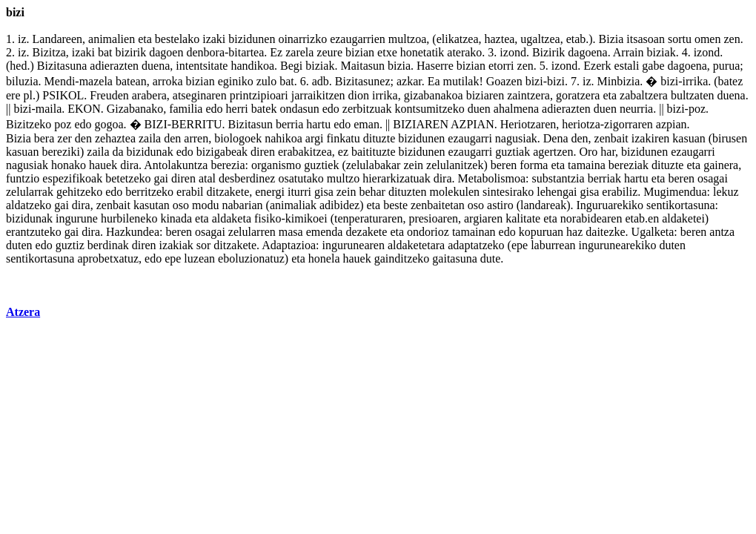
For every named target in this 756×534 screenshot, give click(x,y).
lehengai (557, 192)
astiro (500, 205)
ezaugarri (470, 138)
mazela (96, 81)
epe (520, 245)
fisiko (268, 218)
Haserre (435, 66)
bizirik (131, 52)
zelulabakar (374, 165)
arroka (168, 81)
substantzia (558, 178)
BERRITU (196, 124)
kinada (176, 218)
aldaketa (232, 218)
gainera (721, 165)
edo (214, 109)
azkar (409, 81)
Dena (556, 138)
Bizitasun (251, 124)
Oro (588, 152)
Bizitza (49, 52)
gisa (324, 192)
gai (161, 178)
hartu (318, 124)
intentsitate (202, 66)
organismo (276, 165)
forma (534, 165)
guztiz (70, 245)
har (608, 152)
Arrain (629, 52)
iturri (299, 192)
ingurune (77, 218)
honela (324, 258)
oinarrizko (302, 39)
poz (697, 109)
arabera (149, 95)
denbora (205, 52)
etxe (387, 52)
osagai (713, 178)
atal (207, 178)
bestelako (177, 39)
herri (237, 109)
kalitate (523, 218)
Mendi (60, 81)
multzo (343, 178)
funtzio (23, 178)
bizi (534, 81)
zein (413, 165)
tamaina (587, 165)
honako (69, 165)
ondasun (299, 109)
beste (395, 205)
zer (64, 138)
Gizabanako (135, 109)
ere (13, 95)
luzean (199, 258)
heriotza (581, 124)
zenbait (611, 138)
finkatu (343, 138)
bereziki (61, 152)
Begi (291, 66)
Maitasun (362, 66)
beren (504, 165)
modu (205, 205)
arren (196, 138)
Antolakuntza (176, 165)
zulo (267, 81)
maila (49, 109)
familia (186, 109)
